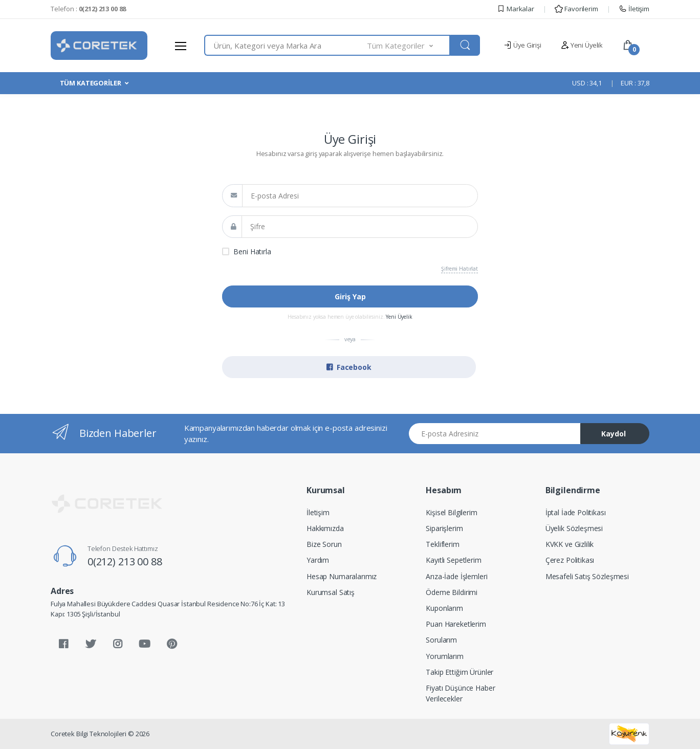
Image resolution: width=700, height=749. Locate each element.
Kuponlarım (444, 608)
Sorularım (441, 640)
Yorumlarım (445, 656)
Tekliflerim (442, 544)
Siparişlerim (444, 528)
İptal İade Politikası (576, 512)
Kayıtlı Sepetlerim (453, 560)
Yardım (318, 560)
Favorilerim (576, 9)
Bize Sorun (324, 544)
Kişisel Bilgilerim (451, 512)
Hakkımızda (325, 528)
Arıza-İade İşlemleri (456, 576)
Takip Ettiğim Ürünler (460, 672)
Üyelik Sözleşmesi (574, 528)
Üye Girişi (522, 45)
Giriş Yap (350, 296)
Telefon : (88, 9)
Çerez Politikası (570, 560)
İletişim (634, 9)
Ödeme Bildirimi (452, 592)
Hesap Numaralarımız (342, 576)
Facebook (349, 367)
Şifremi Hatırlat (460, 269)
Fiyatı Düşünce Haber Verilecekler (460, 693)
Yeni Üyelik (582, 45)
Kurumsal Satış (331, 592)
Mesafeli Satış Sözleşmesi (587, 576)
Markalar (516, 9)
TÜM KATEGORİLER (91, 83)
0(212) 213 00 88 (125, 561)
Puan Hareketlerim (456, 624)
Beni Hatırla (252, 251)
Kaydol (614, 434)
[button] (409, 45)
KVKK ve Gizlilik (570, 544)
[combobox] (286, 45)
